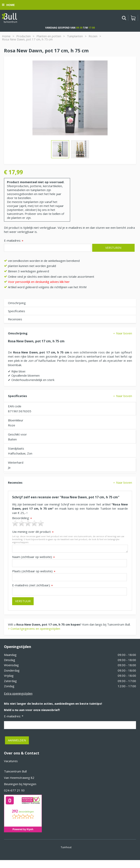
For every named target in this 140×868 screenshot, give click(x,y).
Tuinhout (66, 847)
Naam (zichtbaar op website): (33, 557)
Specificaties (17, 311)
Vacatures (11, 761)
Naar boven (124, 333)
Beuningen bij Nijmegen (20, 784)
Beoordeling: (22, 518)
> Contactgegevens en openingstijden (34, 629)
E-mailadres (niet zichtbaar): (32, 585)
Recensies (15, 319)
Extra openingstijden (18, 693)
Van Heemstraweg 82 (19, 778)
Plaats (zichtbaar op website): (34, 571)
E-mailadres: (14, 241)
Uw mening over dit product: (33, 532)
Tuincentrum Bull (15, 771)
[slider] (28, 523)
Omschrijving (17, 303)
